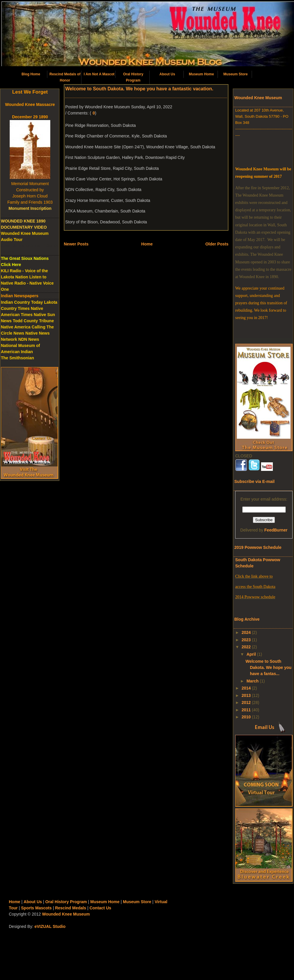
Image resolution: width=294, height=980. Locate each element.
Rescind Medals (71, 908)
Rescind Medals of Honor (65, 77)
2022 (246, 647)
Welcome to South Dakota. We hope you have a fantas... (268, 667)
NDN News (29, 339)
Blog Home (31, 74)
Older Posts (217, 244)
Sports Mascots (36, 908)
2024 (246, 632)
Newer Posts (76, 244)
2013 (246, 695)
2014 (246, 688)
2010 (246, 717)
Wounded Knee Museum (66, 914)
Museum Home (201, 74)
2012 (246, 702)
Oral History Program (133, 77)
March (252, 681)
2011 (246, 710)
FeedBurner (276, 530)
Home (147, 244)
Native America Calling (23, 327)
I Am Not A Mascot (99, 74)
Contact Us (100, 908)
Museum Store (236, 74)
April (251, 654)
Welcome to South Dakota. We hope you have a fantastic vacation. (139, 89)
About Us (167, 74)
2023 (246, 640)
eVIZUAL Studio (50, 926)
